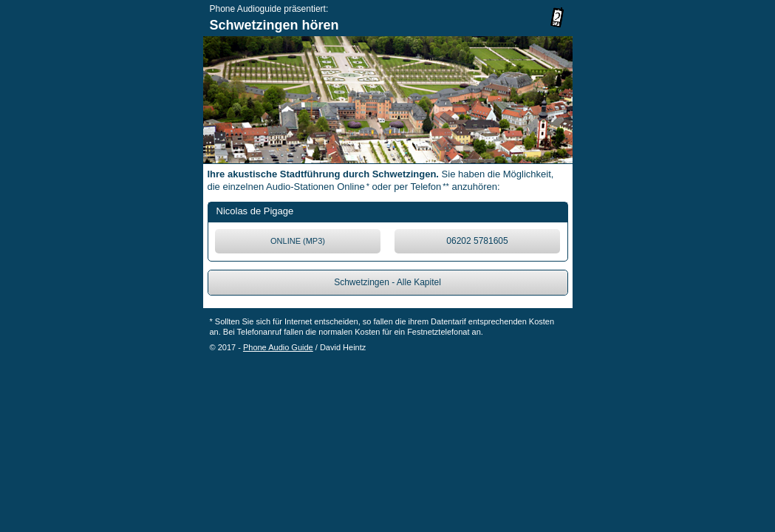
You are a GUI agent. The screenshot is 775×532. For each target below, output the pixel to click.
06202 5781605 (477, 241)
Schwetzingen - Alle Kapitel (387, 282)
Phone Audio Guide (278, 347)
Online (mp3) (298, 241)
